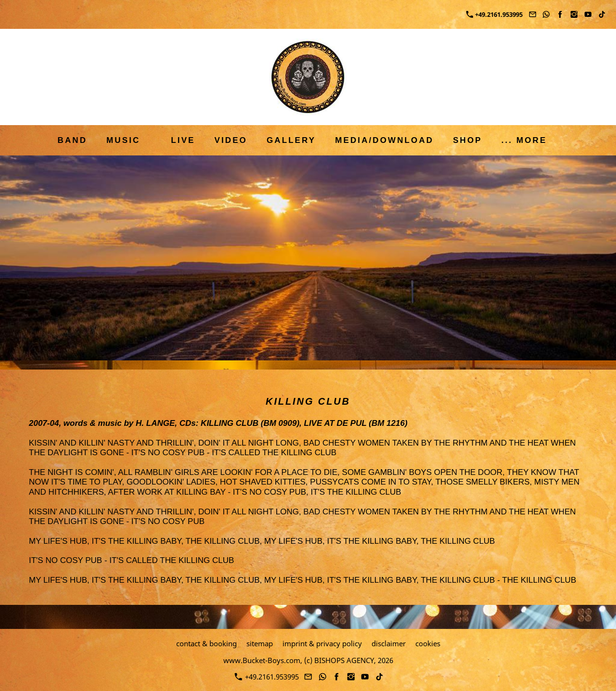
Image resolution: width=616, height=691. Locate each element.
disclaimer (389, 643)
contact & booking (206, 643)
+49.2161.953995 (494, 14)
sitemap (260, 643)
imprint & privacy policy (322, 643)
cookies (428, 643)
